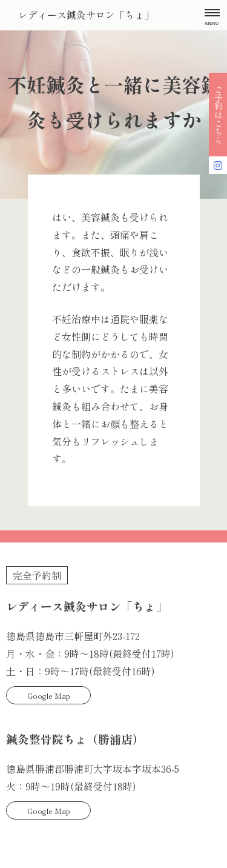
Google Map (49, 696)
